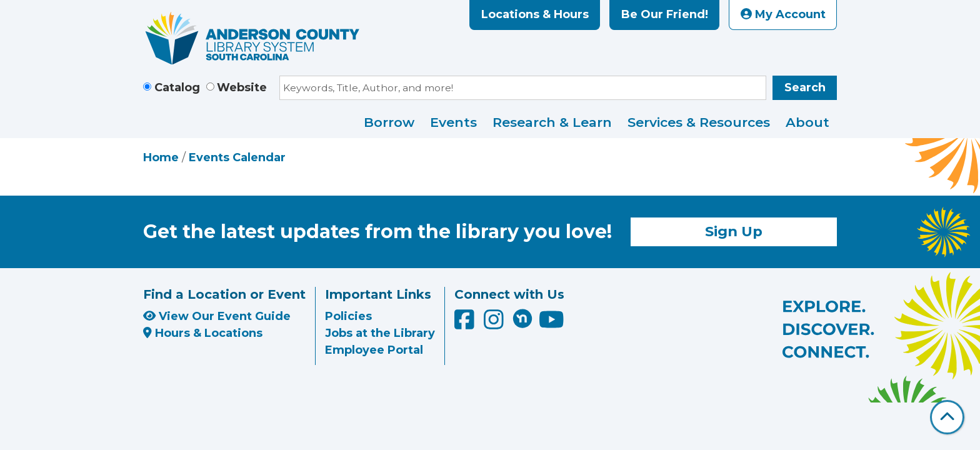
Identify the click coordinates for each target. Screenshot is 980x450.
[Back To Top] (947, 417)
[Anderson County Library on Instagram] (495, 324)
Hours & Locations (203, 333)
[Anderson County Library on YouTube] (552, 324)
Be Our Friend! (665, 14)
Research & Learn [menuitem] (552, 122)
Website (242, 87)
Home (161, 157)
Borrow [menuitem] (389, 122)
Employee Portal (374, 350)
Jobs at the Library (380, 333)
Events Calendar (237, 157)
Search (805, 87)
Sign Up (734, 231)
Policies (348, 316)
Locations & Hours (535, 14)
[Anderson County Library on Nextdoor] (522, 318)
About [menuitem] (807, 122)
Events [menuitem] (453, 122)
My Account (783, 14)
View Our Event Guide (217, 316)
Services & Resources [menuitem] (699, 122)
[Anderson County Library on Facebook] (466, 324)
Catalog (177, 87)
